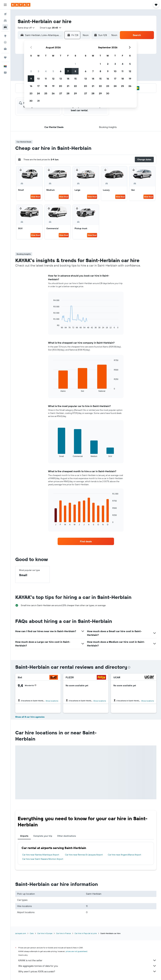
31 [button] (38, 101)
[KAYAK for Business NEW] (5, 49)
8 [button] (75, 71)
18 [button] (46, 86)
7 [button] (68, 71)
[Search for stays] (5, 21)
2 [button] (31, 71)
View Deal (36, 197)
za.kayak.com (21, 933)
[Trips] (5, 58)
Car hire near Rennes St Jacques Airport (84, 855)
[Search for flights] (5, 14)
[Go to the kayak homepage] (21, 5)
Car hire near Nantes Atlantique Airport (41, 855)
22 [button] (75, 86)
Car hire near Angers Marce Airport (124, 855)
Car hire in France (63, 933)
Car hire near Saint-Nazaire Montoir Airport (43, 859)
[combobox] (26, 28)
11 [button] (46, 79)
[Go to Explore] (5, 36)
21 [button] (68, 86)
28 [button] (68, 93)
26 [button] (53, 93)
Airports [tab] (24, 836)
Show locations (52, 701)
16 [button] (31, 86)
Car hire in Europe (45, 933)
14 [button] (68, 79)
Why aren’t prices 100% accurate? (87, 971)
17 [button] (38, 86)
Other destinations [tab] (67, 836)
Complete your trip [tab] (43, 836)
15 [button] (75, 79)
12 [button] (53, 79)
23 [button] (31, 93)
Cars (32, 933)
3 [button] (38, 71)
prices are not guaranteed (76, 951)
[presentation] (129, 667)
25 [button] (46, 93)
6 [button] (61, 71)
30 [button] (31, 101)
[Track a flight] (5, 42)
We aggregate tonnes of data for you (87, 966)
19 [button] (53, 86)
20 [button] (61, 86)
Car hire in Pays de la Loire (86, 933)
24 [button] (38, 93)
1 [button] (75, 64)
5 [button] (53, 71)
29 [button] (75, 93)
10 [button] (38, 79)
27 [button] (61, 93)
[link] (86, 541)
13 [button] (61, 79)
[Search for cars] (5, 27)
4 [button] (46, 71)
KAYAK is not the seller (87, 960)
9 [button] (31, 79)
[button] (5, 5)
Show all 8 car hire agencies (30, 717)
